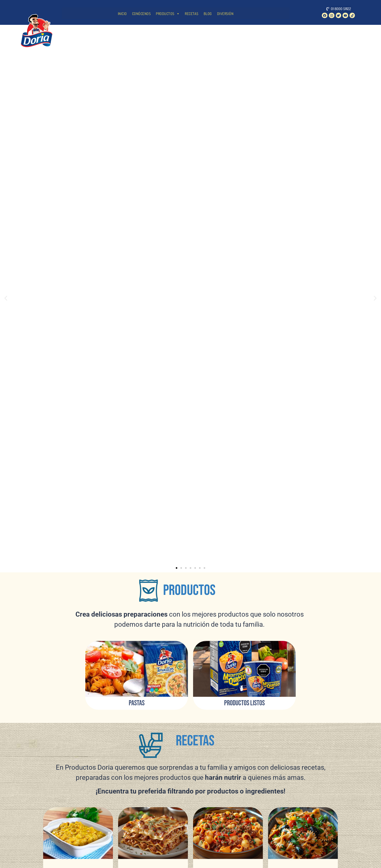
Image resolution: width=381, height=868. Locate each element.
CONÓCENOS (142, 14)
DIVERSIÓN (225, 14)
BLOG (208, 14)
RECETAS (192, 14)
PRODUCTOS (168, 14)
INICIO (122, 14)
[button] (6, 298)
